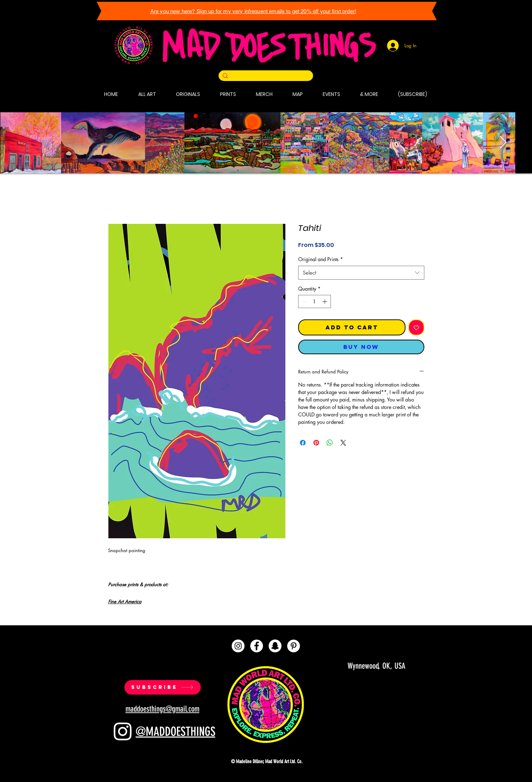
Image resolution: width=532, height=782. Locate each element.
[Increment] (325, 301)
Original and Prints (321, 259)
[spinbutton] (315, 301)
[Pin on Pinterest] (316, 443)
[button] (228, 94)
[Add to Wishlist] (416, 327)
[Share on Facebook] (303, 443)
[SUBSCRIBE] (163, 687)
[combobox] (361, 273)
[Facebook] (257, 646)
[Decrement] (304, 301)
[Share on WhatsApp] (330, 443)
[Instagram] (238, 646)
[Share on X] (343, 443)
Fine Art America (125, 602)
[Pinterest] (294, 646)
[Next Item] (503, 143)
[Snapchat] (275, 646)
